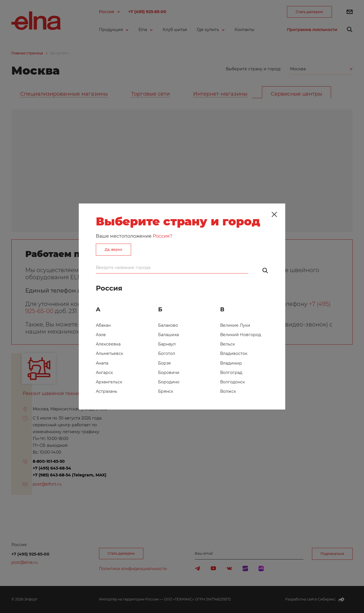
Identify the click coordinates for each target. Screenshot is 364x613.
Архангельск (109, 382)
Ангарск (104, 373)
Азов (101, 335)
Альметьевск (109, 353)
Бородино (169, 382)
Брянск (166, 391)
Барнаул (167, 344)
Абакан (103, 325)
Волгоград (231, 373)
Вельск (227, 344)
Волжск (228, 391)
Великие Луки (235, 325)
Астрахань (106, 391)
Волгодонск (232, 382)
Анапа (102, 363)
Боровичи (169, 373)
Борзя (164, 363)
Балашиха (168, 335)
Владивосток (234, 353)
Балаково (168, 325)
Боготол (167, 353)
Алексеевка (108, 344)
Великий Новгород (241, 335)
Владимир (231, 363)
